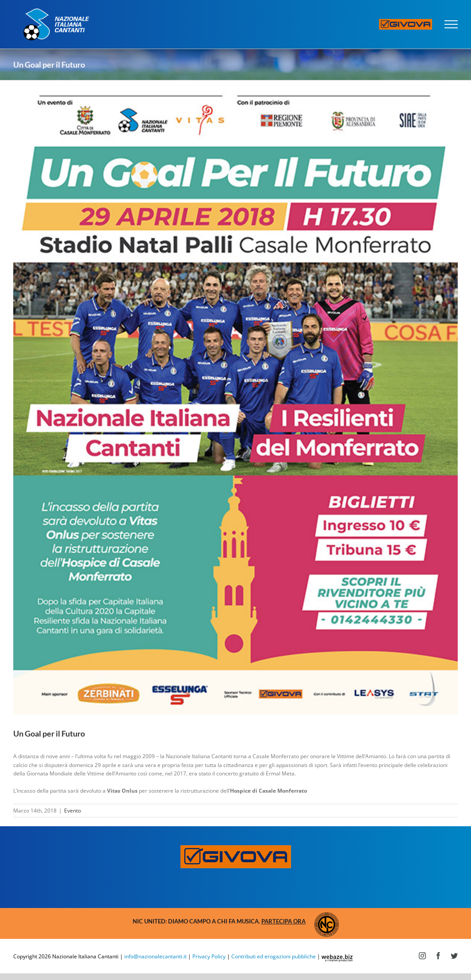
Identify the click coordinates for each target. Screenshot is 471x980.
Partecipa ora (283, 921)
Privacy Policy (209, 956)
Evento (73, 811)
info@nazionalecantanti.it (155, 956)
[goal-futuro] (235, 397)
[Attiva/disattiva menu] (451, 24)
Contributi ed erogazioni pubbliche (274, 956)
